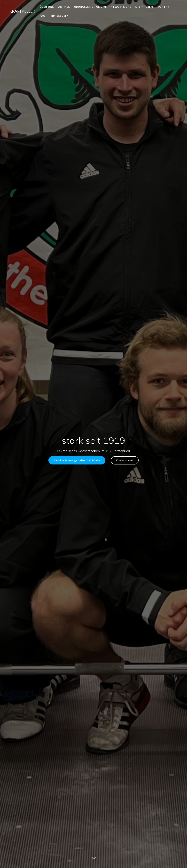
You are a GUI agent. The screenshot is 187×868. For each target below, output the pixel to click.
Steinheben (144, 7)
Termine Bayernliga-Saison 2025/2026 (77, 460)
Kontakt (164, 7)
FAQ (43, 16)
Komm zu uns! (125, 460)
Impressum (58, 16)
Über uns (47, 7)
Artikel (64, 7)
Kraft (22, 11)
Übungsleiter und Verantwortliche (103, 7)
